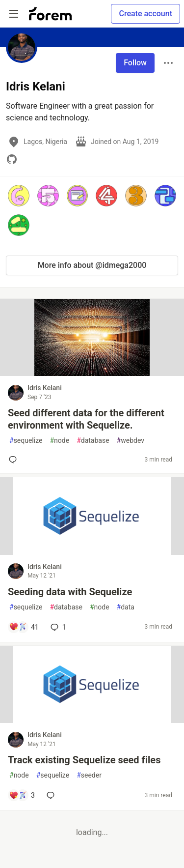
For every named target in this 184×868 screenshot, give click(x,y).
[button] (19, 196)
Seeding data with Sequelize (70, 592)
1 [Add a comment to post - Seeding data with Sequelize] (57, 627)
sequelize (26, 441)
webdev (131, 441)
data (126, 607)
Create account (145, 14)
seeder (89, 775)
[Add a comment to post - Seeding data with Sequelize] (24, 627)
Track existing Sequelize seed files (84, 760)
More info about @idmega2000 (92, 265)
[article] (92, 373)
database (93, 441)
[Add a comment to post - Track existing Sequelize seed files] (22, 795)
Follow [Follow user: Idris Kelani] (135, 63)
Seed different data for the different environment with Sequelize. (86, 419)
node (59, 441)
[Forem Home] (51, 14)
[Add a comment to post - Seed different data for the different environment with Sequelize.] (15, 460)
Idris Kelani (45, 388)
